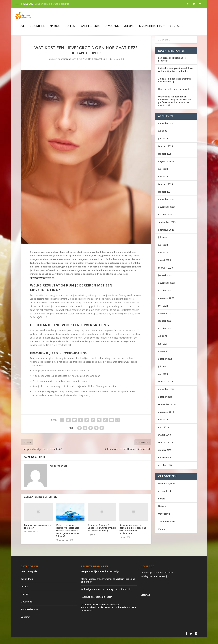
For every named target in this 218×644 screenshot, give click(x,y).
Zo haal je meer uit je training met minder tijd (174, 87)
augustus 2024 (166, 168)
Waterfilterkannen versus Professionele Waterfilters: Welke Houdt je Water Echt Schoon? (67, 537)
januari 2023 (165, 282)
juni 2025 (163, 145)
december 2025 (166, 130)
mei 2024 (163, 183)
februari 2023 (165, 275)
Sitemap (146, 602)
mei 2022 (163, 313)
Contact (176, 28)
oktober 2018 (165, 472)
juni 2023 (163, 252)
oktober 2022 (165, 297)
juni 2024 (163, 176)
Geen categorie (166, 490)
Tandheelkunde (90, 28)
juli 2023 (163, 244)
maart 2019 (164, 442)
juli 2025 (163, 138)
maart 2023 (164, 267)
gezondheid (38, 28)
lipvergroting (37, 285)
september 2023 (167, 229)
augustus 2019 (166, 419)
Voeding (129, 28)
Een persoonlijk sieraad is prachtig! (52, 4)
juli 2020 (163, 373)
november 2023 (166, 214)
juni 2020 (163, 381)
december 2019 (166, 396)
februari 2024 (165, 191)
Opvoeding (112, 28)
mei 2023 (163, 259)
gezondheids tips (151, 28)
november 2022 (166, 290)
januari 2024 (165, 199)
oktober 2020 (165, 366)
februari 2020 (165, 388)
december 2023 (166, 206)
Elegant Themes (46, 640)
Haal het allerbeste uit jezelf (174, 96)
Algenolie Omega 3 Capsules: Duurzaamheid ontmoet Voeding (102, 535)
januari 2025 (165, 161)
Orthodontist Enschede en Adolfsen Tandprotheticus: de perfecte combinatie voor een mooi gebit (174, 108)
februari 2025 (165, 153)
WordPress (87, 640)
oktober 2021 (165, 335)
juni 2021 (163, 350)
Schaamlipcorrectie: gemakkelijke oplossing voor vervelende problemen (133, 536)
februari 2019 (165, 449)
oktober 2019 (165, 404)
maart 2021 (164, 358)
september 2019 (167, 411)
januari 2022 (165, 328)
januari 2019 (165, 457)
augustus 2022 (166, 305)
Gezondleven (70, 66)
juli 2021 (163, 343)
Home (21, 28)
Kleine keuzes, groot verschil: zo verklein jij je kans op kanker (175, 77)
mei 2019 (163, 426)
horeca (70, 28)
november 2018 (166, 464)
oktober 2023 (165, 221)
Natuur (55, 28)
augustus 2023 (166, 237)
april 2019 (163, 434)
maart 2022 (164, 320)
